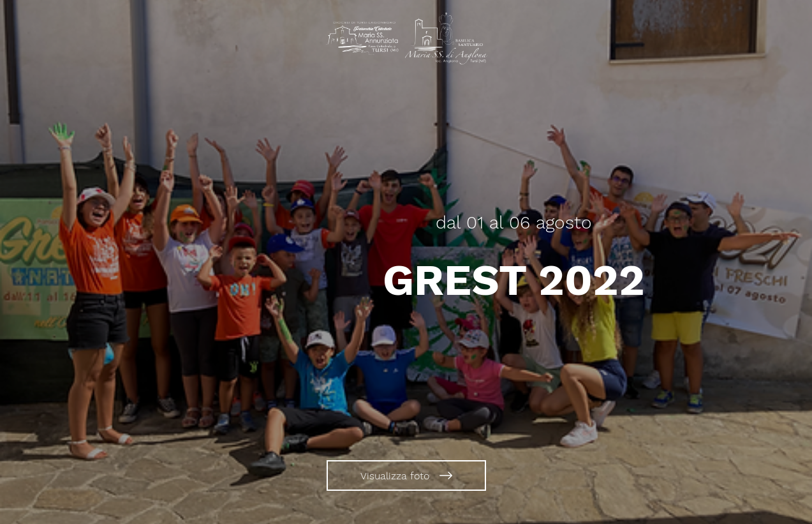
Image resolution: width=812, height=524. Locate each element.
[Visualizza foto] (406, 475)
